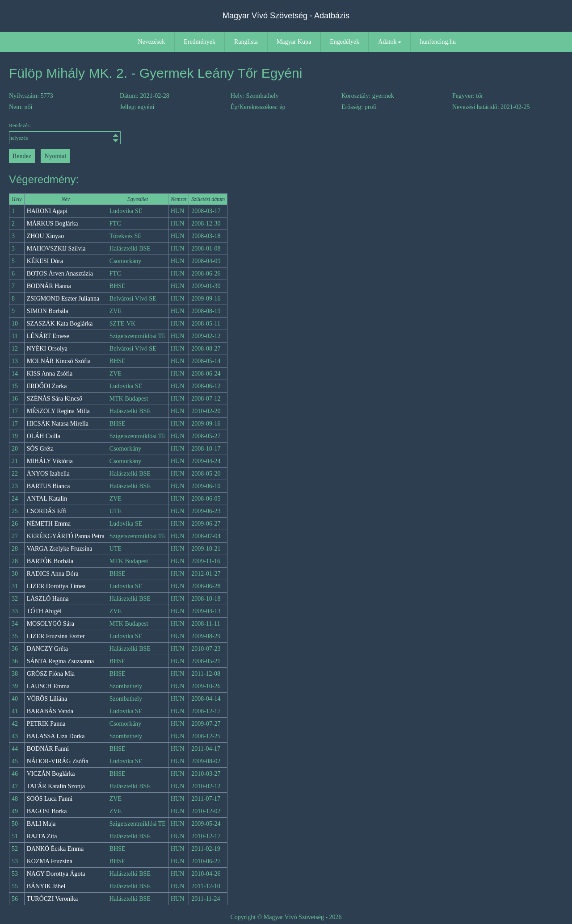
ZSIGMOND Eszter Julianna (63, 299)
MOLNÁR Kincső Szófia (59, 361)
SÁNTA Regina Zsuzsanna (61, 661)
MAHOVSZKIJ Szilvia (56, 249)
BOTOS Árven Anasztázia (60, 274)
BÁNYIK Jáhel (46, 886)
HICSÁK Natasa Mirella (58, 424)
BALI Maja (41, 824)
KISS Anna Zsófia (50, 374)
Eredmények (200, 42)
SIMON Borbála (48, 311)
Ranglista (246, 42)
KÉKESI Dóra (45, 261)
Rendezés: (65, 133)
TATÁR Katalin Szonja (56, 786)
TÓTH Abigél (44, 611)
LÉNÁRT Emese (48, 336)
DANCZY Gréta (47, 649)
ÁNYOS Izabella (48, 474)
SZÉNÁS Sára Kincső (55, 399)
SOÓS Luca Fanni (50, 799)
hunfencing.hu (438, 42)
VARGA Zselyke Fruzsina (60, 549)
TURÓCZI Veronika (52, 899)
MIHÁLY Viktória (50, 461)
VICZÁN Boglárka (51, 774)
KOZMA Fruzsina (50, 861)
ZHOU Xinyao (46, 236)
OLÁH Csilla (44, 436)
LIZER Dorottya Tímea (56, 586)
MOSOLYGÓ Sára (50, 624)
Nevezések (152, 42)
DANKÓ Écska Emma (55, 849)
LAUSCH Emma (48, 686)
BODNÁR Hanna (49, 286)
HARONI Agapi (47, 211)
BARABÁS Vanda (50, 711)
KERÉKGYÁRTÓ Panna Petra (66, 536)
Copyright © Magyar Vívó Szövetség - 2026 (286, 917)
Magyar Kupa (294, 42)
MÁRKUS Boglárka (53, 224)
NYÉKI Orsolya (47, 349)
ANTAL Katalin (47, 499)
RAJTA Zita (42, 836)
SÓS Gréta (40, 449)
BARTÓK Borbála (50, 561)
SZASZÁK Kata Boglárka (60, 324)
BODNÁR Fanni (48, 749)
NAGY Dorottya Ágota (56, 874)
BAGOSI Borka (47, 811)
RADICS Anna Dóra (53, 574)
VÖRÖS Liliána (47, 699)
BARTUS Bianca (48, 486)
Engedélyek (345, 42)
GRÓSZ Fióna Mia (51, 674)
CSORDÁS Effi (47, 511)
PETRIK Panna (46, 724)
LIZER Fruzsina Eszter (56, 636)
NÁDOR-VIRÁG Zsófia (58, 761)
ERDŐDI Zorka (47, 386)
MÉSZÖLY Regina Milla (58, 411)
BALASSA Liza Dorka (56, 736)
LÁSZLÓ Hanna (48, 599)
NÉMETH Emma (49, 524)
